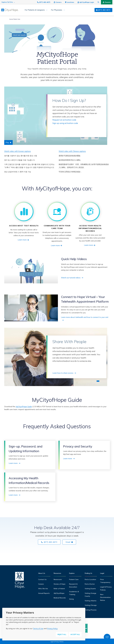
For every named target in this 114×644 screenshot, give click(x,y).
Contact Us (42, 579)
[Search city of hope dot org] (98, 2)
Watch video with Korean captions (18, 151)
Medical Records (60, 598)
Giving (71, 599)
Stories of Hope (60, 584)
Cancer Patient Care (15, 19)
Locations (70, 2)
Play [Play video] (7, 142)
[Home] (20, 581)
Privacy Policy (52, 628)
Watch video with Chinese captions (72, 151)
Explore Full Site (7, 2)
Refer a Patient (59, 589)
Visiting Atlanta (91, 601)
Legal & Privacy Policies (57, 642)
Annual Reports (44, 593)
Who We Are (43, 589)
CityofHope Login (86, 2)
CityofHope (59, 593)
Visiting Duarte (90, 589)
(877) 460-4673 (44, 2)
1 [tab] (98, 381)
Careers (58, 2)
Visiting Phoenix (91, 610)
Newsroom (58, 579)
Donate (107, 2)
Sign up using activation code (65, 123)
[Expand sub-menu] (46, 10)
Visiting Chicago (91, 605)
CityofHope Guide (24, 407)
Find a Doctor (90, 584)
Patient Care (74, 579)
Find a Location (90, 579)
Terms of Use (38, 628)
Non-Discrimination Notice (105, 597)
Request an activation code (64, 120)
